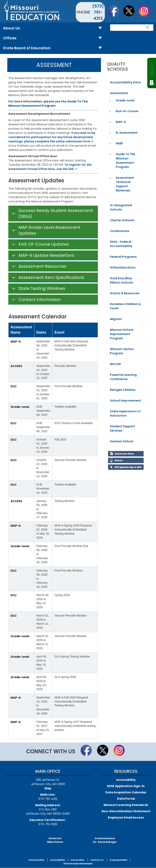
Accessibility (126, 780)
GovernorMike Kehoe (55, 840)
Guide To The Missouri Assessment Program (126, 161)
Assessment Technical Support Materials (125, 184)
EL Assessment (127, 133)
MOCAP (115, 364)
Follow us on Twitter (131, 11)
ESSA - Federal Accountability (121, 244)
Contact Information (36, 301)
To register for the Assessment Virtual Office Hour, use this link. (50, 167)
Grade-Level (20, 407)
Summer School (122, 441)
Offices (54, 38)
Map (48, 788)
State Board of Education (54, 48)
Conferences (120, 231)
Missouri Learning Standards (126, 805)
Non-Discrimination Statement (126, 811)
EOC (14, 386)
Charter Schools (122, 220)
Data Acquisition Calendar (126, 792)
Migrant (116, 319)
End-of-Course (127, 111)
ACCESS (16, 366)
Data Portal (126, 799)
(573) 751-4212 (98, 12)
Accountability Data (125, 82)
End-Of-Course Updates (40, 245)
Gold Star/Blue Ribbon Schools (121, 280)
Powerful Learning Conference (123, 377)
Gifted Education (123, 267)
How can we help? (152, 69)
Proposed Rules (119, 860)
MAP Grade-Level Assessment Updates (45, 230)
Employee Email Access (126, 818)
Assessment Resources (38, 267)
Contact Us (97, 860)
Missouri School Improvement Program (122, 334)
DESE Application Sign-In (126, 786)
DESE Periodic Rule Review (78, 864)
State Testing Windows (38, 290)
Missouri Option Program (122, 351)
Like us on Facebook (115, 11)
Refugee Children (123, 390)
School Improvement (126, 401)
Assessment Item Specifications (47, 279)
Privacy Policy (36, 860)
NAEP (119, 143)
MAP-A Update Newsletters (42, 257)
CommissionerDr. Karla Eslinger (105, 840)
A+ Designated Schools (121, 207)
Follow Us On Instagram (146, 11)
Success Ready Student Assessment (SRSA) (52, 214)
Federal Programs (123, 257)
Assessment (119, 93)
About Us (54, 28)
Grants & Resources (125, 293)
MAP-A (16, 342)
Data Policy (77, 860)
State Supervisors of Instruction (125, 413)
